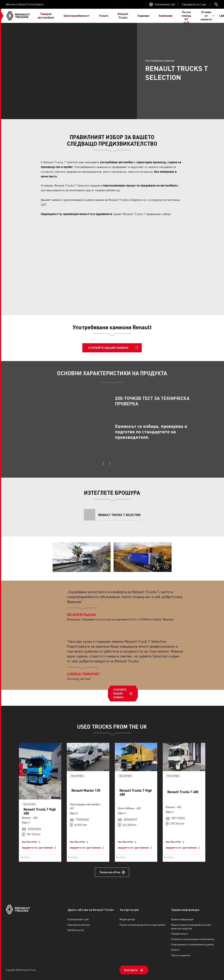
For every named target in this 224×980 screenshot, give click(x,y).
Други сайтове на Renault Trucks (89, 908)
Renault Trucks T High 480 (40, 811)
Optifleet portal (76, 928)
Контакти (130, 967)
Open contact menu (194, 4)
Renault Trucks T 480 (183, 792)
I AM (214, 16)
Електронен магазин (79, 923)
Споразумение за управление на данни (192, 942)
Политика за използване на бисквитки (192, 937)
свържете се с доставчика (40, 848)
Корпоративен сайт (165, 4)
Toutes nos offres (110, 872)
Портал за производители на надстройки (142, 923)
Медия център (127, 917)
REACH (175, 948)
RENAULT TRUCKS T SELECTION (119, 515)
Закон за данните (180, 953)
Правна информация (183, 908)
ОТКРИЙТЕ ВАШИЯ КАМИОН (108, 348)
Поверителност (179, 932)
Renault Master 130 (86, 790)
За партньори (127, 908)
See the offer (32, 842)
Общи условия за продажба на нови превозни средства (191, 924)
